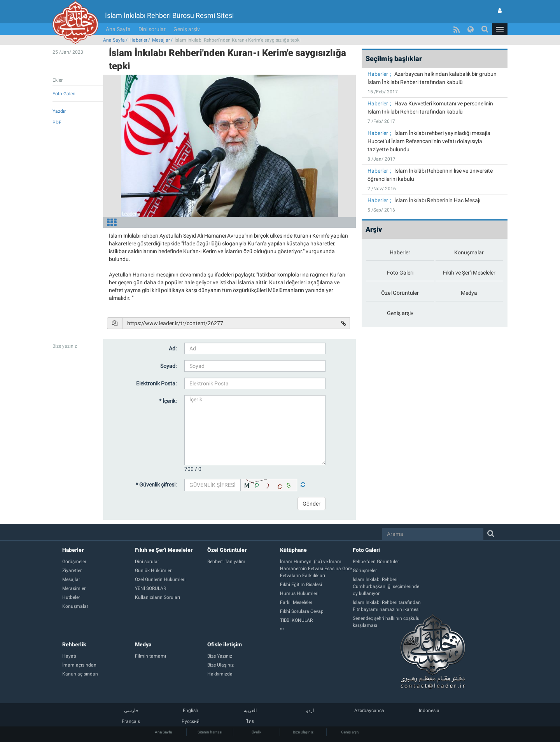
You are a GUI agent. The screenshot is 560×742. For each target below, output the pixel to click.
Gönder (311, 504)
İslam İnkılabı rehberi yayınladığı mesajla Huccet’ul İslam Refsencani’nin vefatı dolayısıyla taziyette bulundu (429, 141)
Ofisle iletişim (225, 644)
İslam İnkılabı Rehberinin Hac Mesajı (437, 200)
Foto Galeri (366, 550)
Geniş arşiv (187, 29)
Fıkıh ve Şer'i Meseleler (164, 550)
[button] (500, 29)
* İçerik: (168, 401)
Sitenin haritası (210, 732)
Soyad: (168, 366)
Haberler (138, 40)
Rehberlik (74, 644)
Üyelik (256, 732)
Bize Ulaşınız (303, 732)
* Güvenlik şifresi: (156, 485)
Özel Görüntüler (227, 550)
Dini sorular (152, 29)
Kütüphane (293, 550)
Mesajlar (161, 40)
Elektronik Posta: (156, 383)
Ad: (173, 348)
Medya (143, 644)
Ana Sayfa (118, 29)
